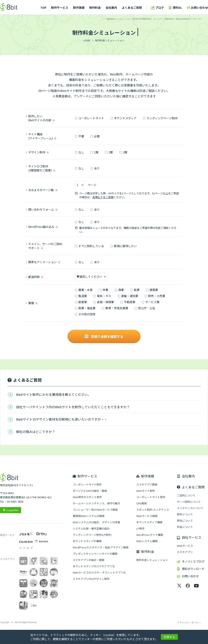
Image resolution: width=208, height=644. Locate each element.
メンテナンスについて (190, 508)
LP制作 (140, 528)
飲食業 (81, 302)
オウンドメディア (123, 118)
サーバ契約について (189, 502)
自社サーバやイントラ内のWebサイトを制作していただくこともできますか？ (73, 407)
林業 (104, 290)
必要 (95, 136)
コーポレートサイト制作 (87, 484)
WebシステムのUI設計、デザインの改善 (96, 522)
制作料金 (95, 8)
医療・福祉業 (85, 308)
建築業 (152, 290)
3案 (123, 152)
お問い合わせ (199, 8)
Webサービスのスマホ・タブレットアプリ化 (99, 572)
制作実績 (79, 8)
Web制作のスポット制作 (87, 497)
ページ (86, 185)
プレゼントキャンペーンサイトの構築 (95, 554)
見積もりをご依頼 (103, 197)
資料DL (177, 8)
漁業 (119, 290)
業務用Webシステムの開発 (89, 516)
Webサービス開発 (147, 516)
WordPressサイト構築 (150, 535)
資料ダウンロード (193, 569)
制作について (185, 514)
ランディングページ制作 (160, 118)
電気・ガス (102, 296)
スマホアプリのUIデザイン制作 (91, 579)
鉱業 (135, 290)
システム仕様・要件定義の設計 (91, 528)
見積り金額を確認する (104, 337)
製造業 (81, 296)
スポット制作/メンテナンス (153, 510)
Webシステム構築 (147, 541)
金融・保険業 (104, 302)
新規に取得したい (123, 246)
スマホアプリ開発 (147, 484)
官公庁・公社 (145, 308)
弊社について (185, 521)
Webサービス (185, 546)
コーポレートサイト (89, 118)
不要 (79, 136)
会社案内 (111, 8)
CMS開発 (142, 503)
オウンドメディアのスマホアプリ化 (94, 566)
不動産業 (128, 302)
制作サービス (60, 8)
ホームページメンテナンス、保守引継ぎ (96, 503)
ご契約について (186, 495)
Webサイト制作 (146, 491)
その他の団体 (85, 314)
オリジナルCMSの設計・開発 (90, 491)
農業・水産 (84, 290)
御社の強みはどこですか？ (36, 432)
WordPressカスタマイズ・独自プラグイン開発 (101, 547)
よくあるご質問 (132, 8)
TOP (43, 8)
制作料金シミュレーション (152, 560)
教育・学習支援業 (115, 308)
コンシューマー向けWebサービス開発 (95, 510)
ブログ (160, 8)
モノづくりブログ (193, 561)
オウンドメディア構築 (149, 522)
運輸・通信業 (128, 296)
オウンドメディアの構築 (87, 541)
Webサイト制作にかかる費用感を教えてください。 (53, 394)
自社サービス (192, 537)
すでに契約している (89, 246)
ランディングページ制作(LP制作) (92, 535)
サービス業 (151, 302)
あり (95, 168)
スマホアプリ (185, 552)
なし (79, 152)
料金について (185, 527)
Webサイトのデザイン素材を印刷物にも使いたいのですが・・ (62, 419)
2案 (109, 152)
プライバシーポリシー (189, 622)
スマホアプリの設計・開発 (89, 560)
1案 (94, 152)
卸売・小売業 (155, 296)
